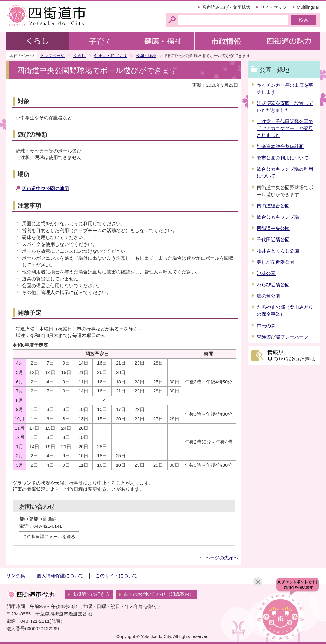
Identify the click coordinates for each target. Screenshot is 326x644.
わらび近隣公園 (273, 285)
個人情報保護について (60, 576)
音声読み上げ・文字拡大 (226, 7)
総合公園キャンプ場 (278, 217)
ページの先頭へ (222, 558)
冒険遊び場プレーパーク (283, 337)
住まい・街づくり (111, 56)
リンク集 (16, 576)
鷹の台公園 (268, 296)
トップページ (52, 56)
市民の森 (266, 326)
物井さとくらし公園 (278, 251)
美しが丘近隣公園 (276, 262)
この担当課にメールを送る (49, 537)
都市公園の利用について (283, 158)
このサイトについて (116, 576)
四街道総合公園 (273, 206)
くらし (79, 56)
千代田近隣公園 (273, 240)
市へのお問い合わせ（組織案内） (159, 594)
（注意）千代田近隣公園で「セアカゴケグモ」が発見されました (285, 128)
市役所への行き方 (91, 594)
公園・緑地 (146, 56)
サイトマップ (274, 7)
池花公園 (266, 273)
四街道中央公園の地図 (45, 189)
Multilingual (308, 7)
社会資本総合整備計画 (280, 147)
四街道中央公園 (273, 228)
